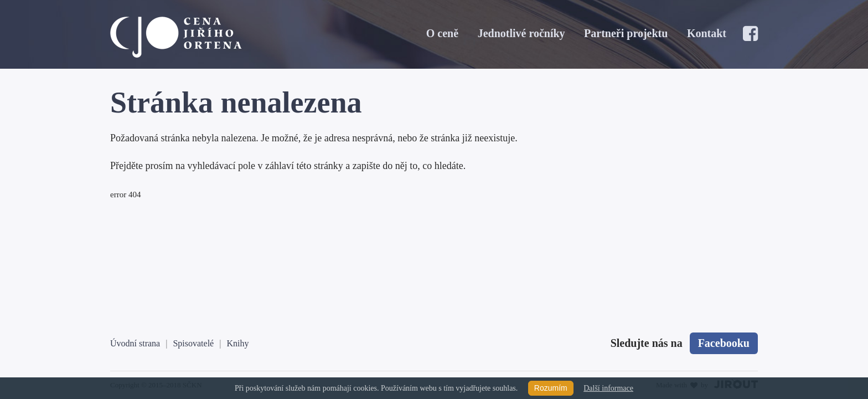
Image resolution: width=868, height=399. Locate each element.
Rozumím (551, 388)
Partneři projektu (626, 33)
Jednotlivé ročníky (521, 33)
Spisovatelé (193, 343)
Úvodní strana (135, 343)
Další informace (608, 388)
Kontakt (707, 33)
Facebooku (724, 343)
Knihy (237, 343)
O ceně (442, 33)
